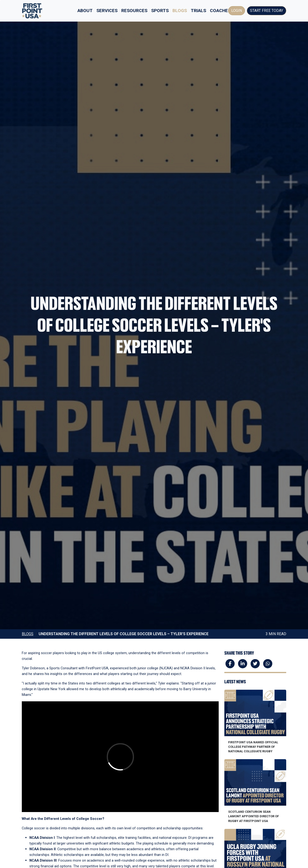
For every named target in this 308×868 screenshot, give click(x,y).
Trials (198, 11)
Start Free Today (267, 11)
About (85, 11)
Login (237, 11)
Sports (160, 11)
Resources (134, 11)
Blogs (180, 11)
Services (107, 11)
